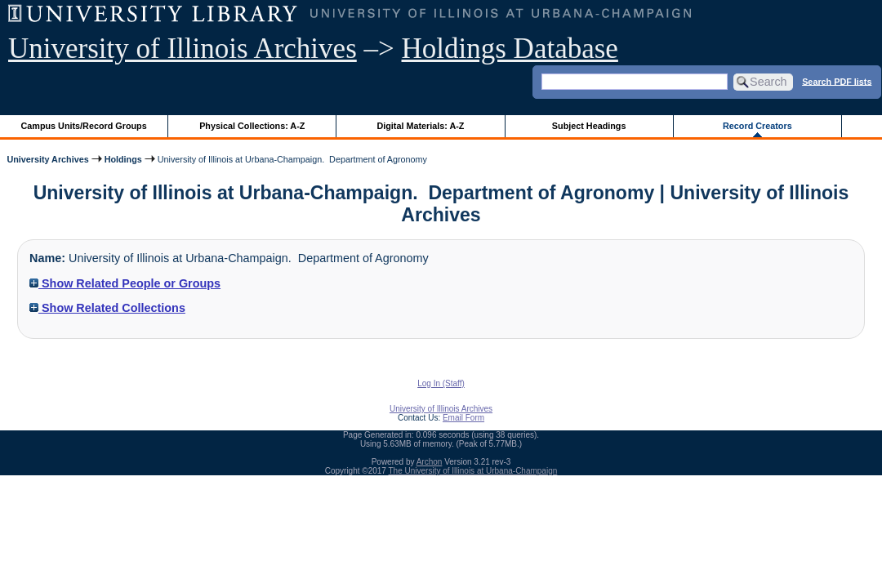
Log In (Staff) (441, 383)
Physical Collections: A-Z (252, 126)
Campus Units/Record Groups (84, 126)
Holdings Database (510, 49)
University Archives (47, 159)
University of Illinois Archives (183, 49)
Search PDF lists (837, 81)
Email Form (463, 418)
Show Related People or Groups (125, 283)
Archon (430, 462)
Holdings (123, 159)
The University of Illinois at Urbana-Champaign (473, 471)
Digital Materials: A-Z (420, 126)
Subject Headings (589, 126)
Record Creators (757, 126)
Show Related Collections (107, 308)
